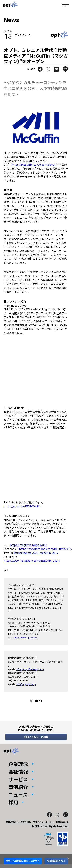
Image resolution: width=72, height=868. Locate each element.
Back (39, 701)
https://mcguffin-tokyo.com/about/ (34, 165)
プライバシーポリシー (43, 822)
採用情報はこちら (56, 861)
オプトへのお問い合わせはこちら (23, 861)
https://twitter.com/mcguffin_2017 (36, 553)
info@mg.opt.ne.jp (26, 684)
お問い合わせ (62, 822)
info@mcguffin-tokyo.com (30, 669)
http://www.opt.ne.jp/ (25, 637)
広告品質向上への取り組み (18, 822)
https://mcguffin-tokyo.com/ (28, 545)
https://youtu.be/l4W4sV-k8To (22, 506)
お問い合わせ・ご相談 (36, 737)
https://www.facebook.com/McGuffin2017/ (46, 549)
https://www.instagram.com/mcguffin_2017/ (32, 561)
